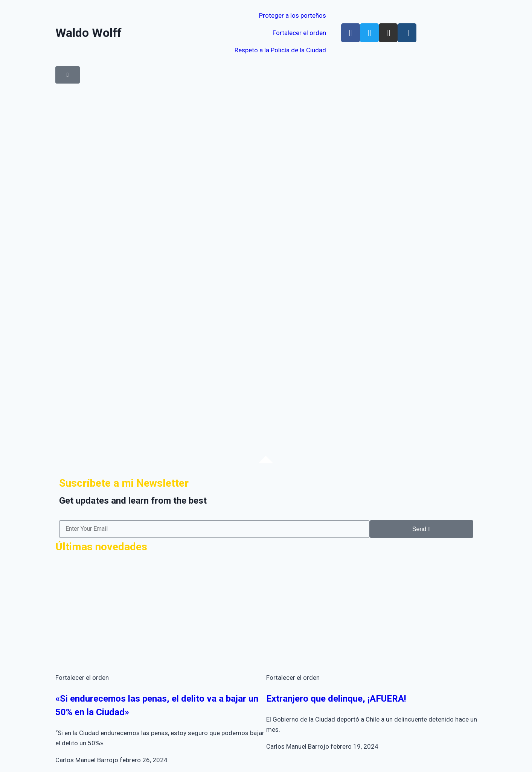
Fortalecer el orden (299, 33)
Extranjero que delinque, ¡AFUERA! (336, 699)
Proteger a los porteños (293, 15)
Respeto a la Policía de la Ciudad (280, 50)
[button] (68, 75)
